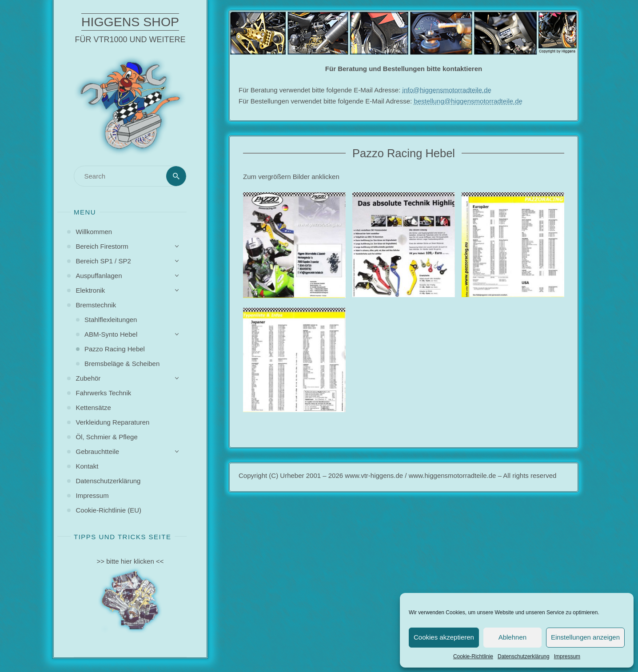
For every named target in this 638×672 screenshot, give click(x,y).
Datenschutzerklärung (524, 656)
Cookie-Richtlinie (473, 656)
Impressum (567, 656)
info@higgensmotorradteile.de (447, 90)
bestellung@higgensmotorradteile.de (468, 101)
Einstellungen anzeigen (585, 637)
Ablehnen (512, 637)
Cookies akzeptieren (444, 637)
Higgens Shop (130, 22)
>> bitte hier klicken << (130, 561)
